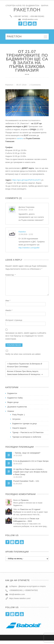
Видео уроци (13, 406)
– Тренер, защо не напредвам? (27, 456)
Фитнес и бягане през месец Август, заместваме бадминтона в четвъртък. (25, 376)
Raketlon (22, 232)
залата (20, 138)
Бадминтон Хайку (15, 401)
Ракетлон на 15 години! (30, 513)
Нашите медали (19, 431)
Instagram (25, 24)
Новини (11, 415)
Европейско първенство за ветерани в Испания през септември (25, 369)
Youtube (35, 24)
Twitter (30, 24)
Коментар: (11, 275)
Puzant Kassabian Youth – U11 (26, 484)
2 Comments (35, 85)
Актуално (16, 423)
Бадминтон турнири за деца (25, 427)
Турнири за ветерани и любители (27, 440)
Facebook (20, 24)
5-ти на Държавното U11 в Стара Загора (31, 464)
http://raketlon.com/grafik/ (29, 248)
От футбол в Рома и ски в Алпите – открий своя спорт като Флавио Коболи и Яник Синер (30, 475)
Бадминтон (12, 397)
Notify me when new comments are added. (23, 358)
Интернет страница (14, 324)
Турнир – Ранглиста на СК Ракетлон (28, 436)
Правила (25, 504)
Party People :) (19, 418)
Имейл (9, 314)
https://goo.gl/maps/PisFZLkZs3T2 (26, 180)
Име (8, 304)
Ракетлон (27, 10)
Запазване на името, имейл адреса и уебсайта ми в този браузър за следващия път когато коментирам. (26, 339)
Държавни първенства (17, 410)
